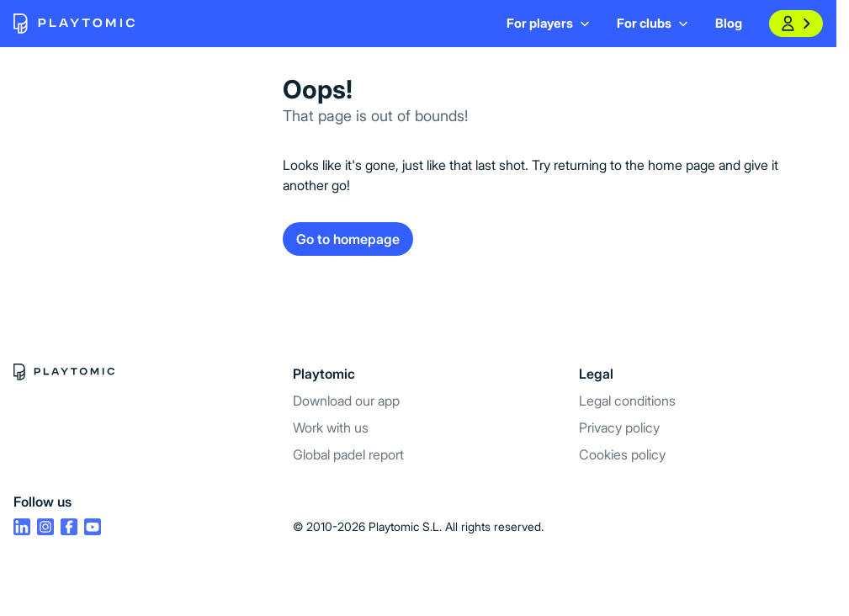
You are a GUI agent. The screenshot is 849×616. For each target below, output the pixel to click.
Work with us (331, 427)
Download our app (346, 401)
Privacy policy (619, 427)
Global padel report (348, 454)
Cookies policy (622, 454)
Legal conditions (627, 401)
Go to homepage (348, 239)
